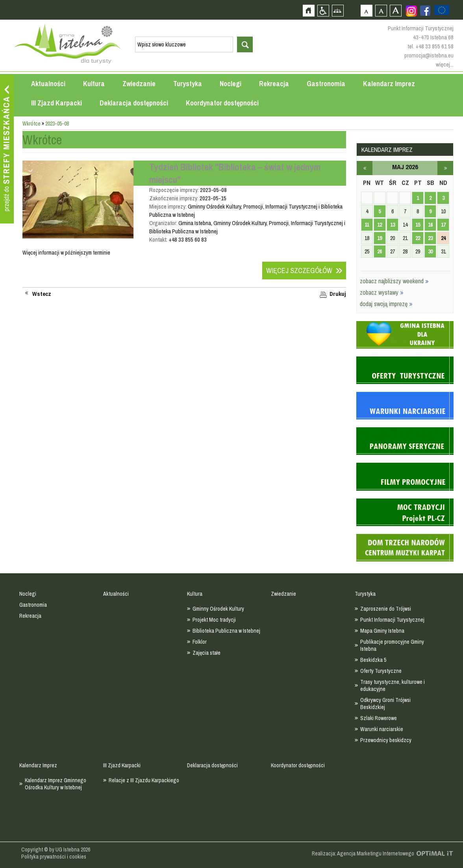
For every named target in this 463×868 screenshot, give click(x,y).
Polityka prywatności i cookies (54, 857)
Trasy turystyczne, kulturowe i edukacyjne (393, 685)
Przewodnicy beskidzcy (386, 740)
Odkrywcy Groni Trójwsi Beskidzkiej (385, 704)
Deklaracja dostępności (134, 103)
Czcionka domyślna (366, 10)
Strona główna (308, 10)
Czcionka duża (395, 10)
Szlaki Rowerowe (379, 718)
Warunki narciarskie (382, 729)
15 (418, 225)
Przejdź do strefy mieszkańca (7, 149)
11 (367, 225)
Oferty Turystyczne (381, 671)
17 (443, 225)
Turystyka (188, 84)
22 (418, 238)
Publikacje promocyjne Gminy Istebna (392, 645)
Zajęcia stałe (206, 653)
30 (430, 251)
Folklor (200, 642)
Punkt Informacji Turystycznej (392, 620)
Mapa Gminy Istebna (382, 631)
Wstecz (42, 294)
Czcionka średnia (381, 10)
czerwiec (445, 168)
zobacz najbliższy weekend (394, 281)
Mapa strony (338, 10)
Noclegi (231, 84)
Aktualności (48, 84)
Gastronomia (326, 84)
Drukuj (338, 294)
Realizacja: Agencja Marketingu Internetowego (363, 853)
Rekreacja (274, 84)
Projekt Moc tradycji (214, 620)
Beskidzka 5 (373, 660)
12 (380, 225)
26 (380, 251)
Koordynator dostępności (222, 103)
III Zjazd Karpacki (56, 103)
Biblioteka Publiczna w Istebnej (226, 631)
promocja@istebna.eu (429, 55)
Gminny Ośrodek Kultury (218, 609)
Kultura (94, 84)
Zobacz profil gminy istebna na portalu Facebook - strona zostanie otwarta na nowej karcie (425, 11)
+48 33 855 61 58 (434, 46)
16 (430, 225)
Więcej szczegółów (299, 271)
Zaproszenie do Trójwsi (386, 609)
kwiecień (365, 168)
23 (430, 238)
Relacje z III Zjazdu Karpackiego (144, 780)
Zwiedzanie (139, 84)
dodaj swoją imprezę (386, 304)
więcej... (445, 64)
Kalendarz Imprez (389, 84)
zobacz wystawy (382, 292)
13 (393, 225)
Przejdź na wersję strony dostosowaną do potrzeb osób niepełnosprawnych (323, 10)
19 (380, 238)
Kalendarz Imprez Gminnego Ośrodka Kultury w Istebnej (56, 784)
